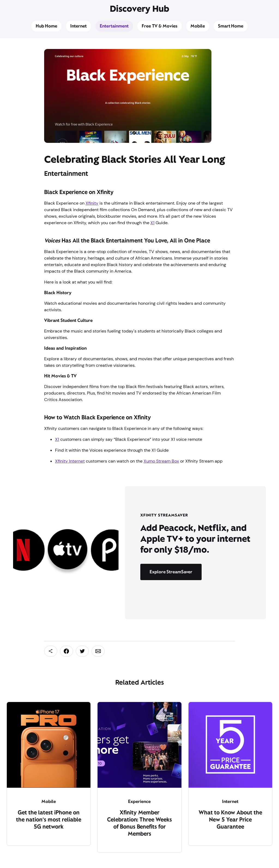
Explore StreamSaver (171, 572)
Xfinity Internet (70, 461)
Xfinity (92, 203)
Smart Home (231, 26)
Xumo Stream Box (161, 461)
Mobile (198, 26)
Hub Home (47, 26)
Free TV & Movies (160, 26)
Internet (78, 26)
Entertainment (114, 26)
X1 (152, 223)
